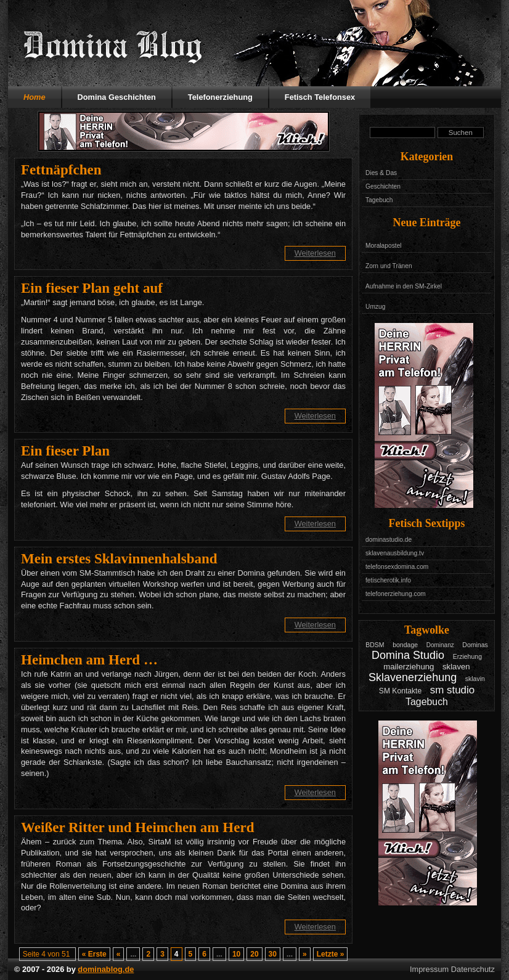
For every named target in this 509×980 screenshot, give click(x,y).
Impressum (429, 969)
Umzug (375, 307)
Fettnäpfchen (61, 169)
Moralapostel (384, 246)
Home (35, 97)
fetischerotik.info (388, 580)
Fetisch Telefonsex (320, 97)
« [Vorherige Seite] (119, 954)
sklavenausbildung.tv (395, 553)
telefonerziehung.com (396, 594)
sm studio (452, 690)
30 (273, 954)
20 (254, 954)
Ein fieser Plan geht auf (92, 288)
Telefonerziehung (220, 97)
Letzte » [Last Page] (331, 954)
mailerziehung (409, 667)
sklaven (456, 667)
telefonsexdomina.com (397, 567)
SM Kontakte (400, 691)
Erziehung (467, 656)
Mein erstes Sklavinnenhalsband (119, 558)
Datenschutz (473, 969)
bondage (405, 645)
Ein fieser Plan (65, 451)
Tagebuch (379, 200)
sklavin (475, 679)
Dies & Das (381, 173)
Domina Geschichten (117, 97)
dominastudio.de (389, 540)
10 (236, 954)
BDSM (375, 645)
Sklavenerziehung (413, 677)
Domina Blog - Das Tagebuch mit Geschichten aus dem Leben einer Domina (113, 46)
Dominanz (440, 645)
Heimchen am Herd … (89, 659)
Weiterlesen (315, 253)
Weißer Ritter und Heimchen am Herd (138, 827)
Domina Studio (408, 655)
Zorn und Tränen (389, 266)
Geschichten (383, 186)
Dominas (475, 645)
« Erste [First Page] (94, 954)
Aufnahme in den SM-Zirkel (404, 286)
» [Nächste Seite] (305, 954)
